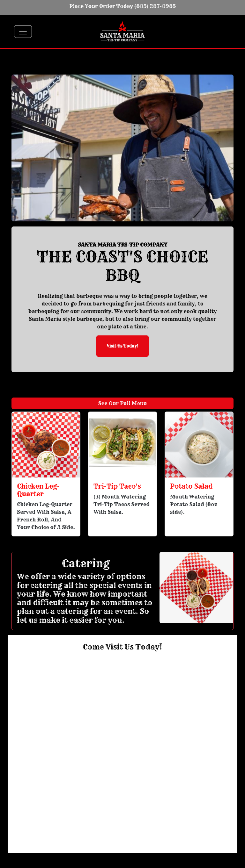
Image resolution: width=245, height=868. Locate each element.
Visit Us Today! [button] (122, 346)
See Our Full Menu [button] (123, 403)
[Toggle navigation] (23, 32)
